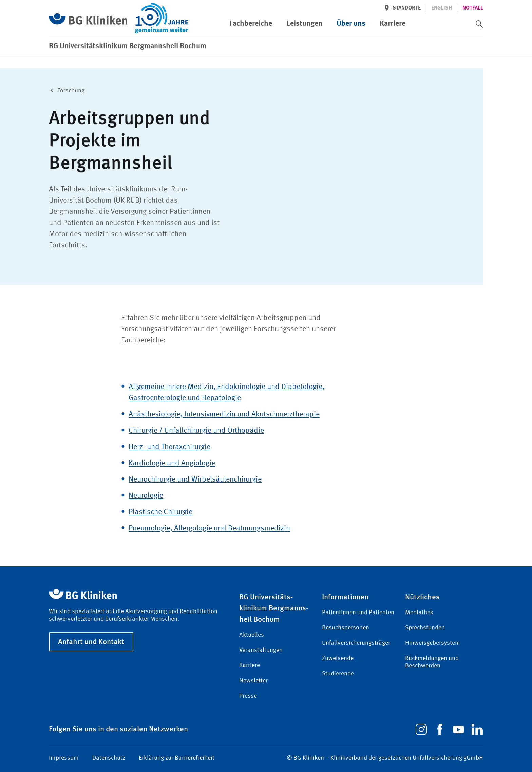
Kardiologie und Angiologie (172, 463)
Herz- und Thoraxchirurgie (169, 447)
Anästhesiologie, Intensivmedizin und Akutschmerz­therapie (224, 414)
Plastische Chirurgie (160, 512)
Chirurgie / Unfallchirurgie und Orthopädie (196, 431)
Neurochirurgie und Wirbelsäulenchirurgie (195, 479)
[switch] (479, 24)
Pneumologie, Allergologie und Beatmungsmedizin (209, 528)
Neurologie (146, 496)
